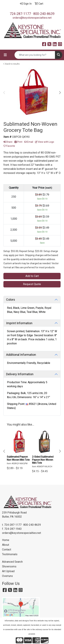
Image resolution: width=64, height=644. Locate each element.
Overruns (7, 576)
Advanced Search (12, 562)
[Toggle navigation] (5, 55)
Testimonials (10, 554)
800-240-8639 (44, 14)
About (6, 545)
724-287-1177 (20, 14)
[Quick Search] (35, 55)
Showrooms (9, 566)
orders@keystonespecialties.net (32, 18)
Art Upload (8, 571)
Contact (7, 550)
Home (6, 540)
